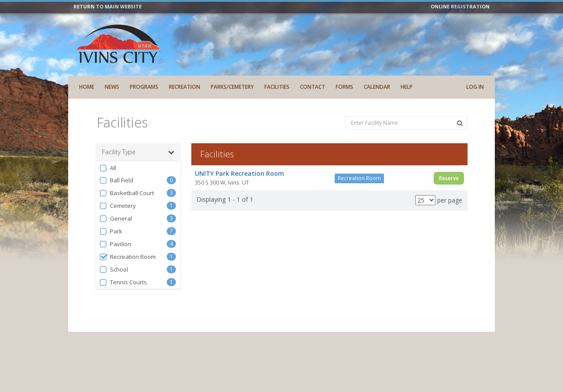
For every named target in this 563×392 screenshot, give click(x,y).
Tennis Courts (123, 282)
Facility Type (138, 152)
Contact (313, 87)
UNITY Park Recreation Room (239, 173)
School (113, 270)
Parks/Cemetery (232, 87)
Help (407, 87)
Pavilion (115, 244)
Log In (475, 87)
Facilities (277, 87)
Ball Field (116, 180)
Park (111, 231)
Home (87, 87)
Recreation (185, 87)
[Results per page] (425, 200)
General (115, 219)
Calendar (377, 87)
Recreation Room (127, 257)
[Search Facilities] (460, 123)
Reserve (449, 178)
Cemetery (117, 206)
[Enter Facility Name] (406, 123)
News (112, 87)
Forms (344, 87)
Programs (144, 87)
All (108, 168)
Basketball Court (126, 193)
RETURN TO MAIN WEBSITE (108, 6)
